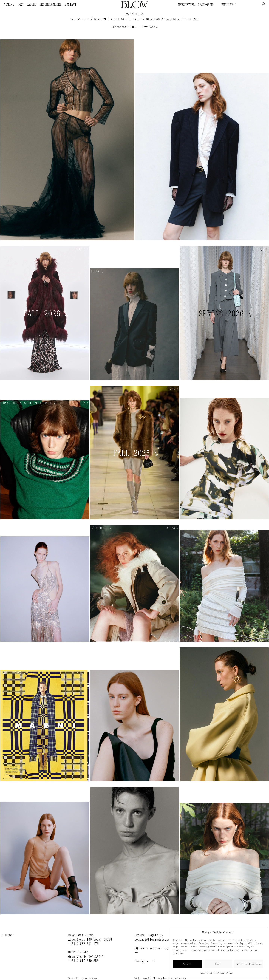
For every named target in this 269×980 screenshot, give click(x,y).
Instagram (205, 5)
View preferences (249, 964)
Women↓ (10, 4)
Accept (187, 964)
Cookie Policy (208, 973)
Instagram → (145, 961)
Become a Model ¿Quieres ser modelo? (49, 4)
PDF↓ (134, 27)
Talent (32, 4)
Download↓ (150, 27)
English (226, 5)
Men (21, 4)
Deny (218, 964)
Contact (71, 4)
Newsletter (186, 5)
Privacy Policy (225, 973)
